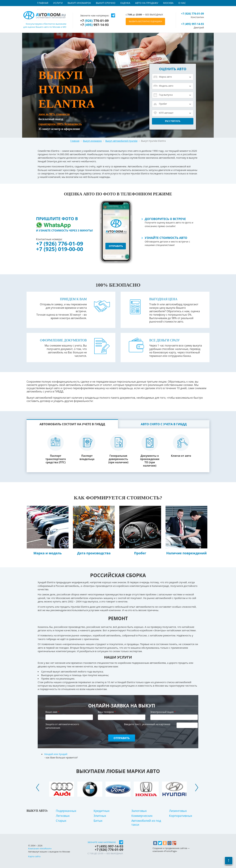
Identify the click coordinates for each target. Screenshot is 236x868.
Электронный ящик (163, 712)
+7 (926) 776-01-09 (60, 244)
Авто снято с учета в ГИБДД (164, 424)
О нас (182, 3)
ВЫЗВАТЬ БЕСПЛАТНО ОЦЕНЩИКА (145, 21)
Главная (43, 3)
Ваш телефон (107, 712)
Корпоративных (181, 816)
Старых (61, 821)
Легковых (63, 816)
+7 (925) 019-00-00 (60, 249)
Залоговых (139, 811)
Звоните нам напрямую (102, 842)
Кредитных (102, 811)
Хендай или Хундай (56, 754)
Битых (98, 821)
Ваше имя (52, 712)
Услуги (58, 3)
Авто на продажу (147, 3)
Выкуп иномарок (79, 3)
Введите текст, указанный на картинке (147, 724)
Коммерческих (142, 816)
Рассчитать (173, 121)
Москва (168, 3)
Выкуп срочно (106, 3)
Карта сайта (34, 856)
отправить (116, 246)
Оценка (125, 3)
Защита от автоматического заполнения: (62, 726)
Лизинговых (178, 811)
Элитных (100, 816)
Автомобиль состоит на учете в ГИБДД (72, 424)
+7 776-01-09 (94, 21)
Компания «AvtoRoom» (40, 848)
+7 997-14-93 (94, 25)
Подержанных (66, 811)
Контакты (44, 9)
